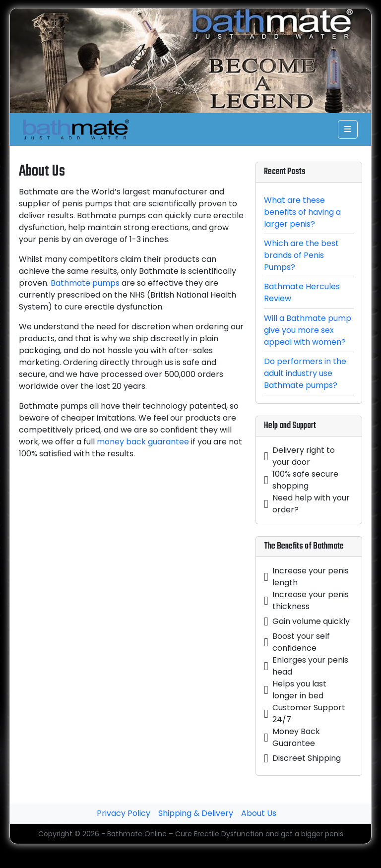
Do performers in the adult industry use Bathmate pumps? (305, 373)
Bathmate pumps (85, 283)
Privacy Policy (124, 813)
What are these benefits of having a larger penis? (302, 212)
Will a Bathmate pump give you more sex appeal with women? (308, 330)
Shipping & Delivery (196, 813)
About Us (259, 813)
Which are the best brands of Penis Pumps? (301, 255)
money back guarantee (143, 442)
